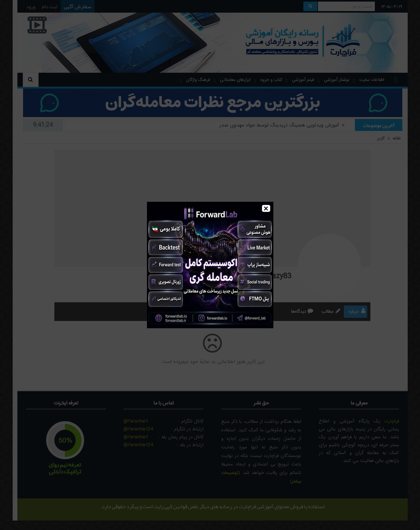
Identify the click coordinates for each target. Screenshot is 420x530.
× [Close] (266, 208)
